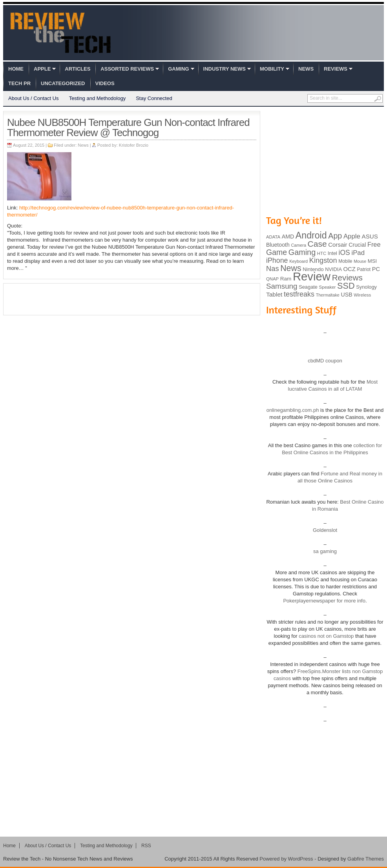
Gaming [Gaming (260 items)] (302, 252)
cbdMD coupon (325, 361)
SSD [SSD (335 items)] (346, 286)
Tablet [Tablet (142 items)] (274, 294)
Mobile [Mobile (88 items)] (345, 261)
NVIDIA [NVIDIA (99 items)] (333, 269)
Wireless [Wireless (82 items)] (362, 295)
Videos (105, 83)
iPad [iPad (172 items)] (358, 253)
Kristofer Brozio (134, 145)
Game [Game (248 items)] (277, 252)
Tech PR (19, 83)
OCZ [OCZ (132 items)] (350, 269)
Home (16, 69)
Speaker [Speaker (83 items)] (328, 287)
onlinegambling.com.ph (293, 410)
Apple (42, 69)
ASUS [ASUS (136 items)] (370, 236)
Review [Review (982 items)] (312, 276)
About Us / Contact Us (34, 98)
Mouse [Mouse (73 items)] (360, 261)
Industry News (225, 69)
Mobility (272, 69)
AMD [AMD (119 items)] (288, 237)
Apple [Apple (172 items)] (352, 236)
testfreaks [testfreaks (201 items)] (299, 294)
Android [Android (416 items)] (311, 235)
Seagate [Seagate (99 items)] (308, 287)
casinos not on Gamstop (326, 636)
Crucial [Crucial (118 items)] (357, 245)
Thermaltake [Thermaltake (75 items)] (328, 295)
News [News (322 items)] (291, 268)
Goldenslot (325, 530)
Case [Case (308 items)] (317, 244)
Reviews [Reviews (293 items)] (347, 278)
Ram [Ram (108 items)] (286, 279)
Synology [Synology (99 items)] (366, 287)
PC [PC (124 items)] (376, 269)
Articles (78, 69)
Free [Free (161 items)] (374, 244)
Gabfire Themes (366, 859)
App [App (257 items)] (335, 236)
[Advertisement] (132, 299)
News (306, 69)
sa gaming (325, 551)
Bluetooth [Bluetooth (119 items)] (278, 245)
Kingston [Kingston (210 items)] (323, 260)
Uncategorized (63, 83)
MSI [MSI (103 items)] (372, 261)
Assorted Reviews (127, 69)
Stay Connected (154, 98)
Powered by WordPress (286, 859)
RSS (146, 846)
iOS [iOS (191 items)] (344, 253)
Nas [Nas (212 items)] (273, 268)
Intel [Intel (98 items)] (332, 253)
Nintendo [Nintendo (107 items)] (313, 269)
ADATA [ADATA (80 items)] (273, 237)
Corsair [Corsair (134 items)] (338, 245)
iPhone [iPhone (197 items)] (277, 260)
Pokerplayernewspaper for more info (324, 601)
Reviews (336, 69)
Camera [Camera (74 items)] (298, 245)
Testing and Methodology (98, 98)
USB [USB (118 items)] (346, 295)
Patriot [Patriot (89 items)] (364, 269)
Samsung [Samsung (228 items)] (282, 286)
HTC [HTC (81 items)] (322, 253)
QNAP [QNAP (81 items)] (272, 279)
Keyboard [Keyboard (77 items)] (298, 261)
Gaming (178, 69)
